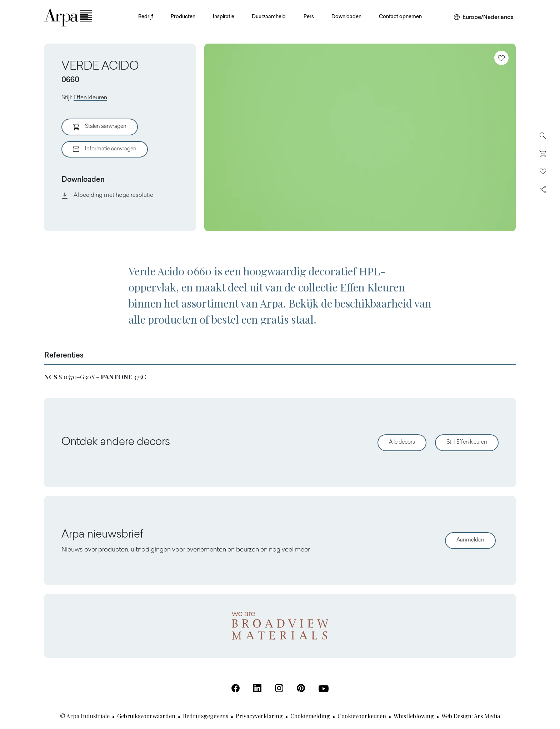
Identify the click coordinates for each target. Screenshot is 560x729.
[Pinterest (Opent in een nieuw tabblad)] (301, 688)
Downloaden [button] (346, 17)
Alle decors (402, 442)
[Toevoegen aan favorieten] (501, 58)
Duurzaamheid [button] (269, 17)
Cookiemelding (310, 716)
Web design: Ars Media (471, 716)
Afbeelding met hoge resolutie (107, 195)
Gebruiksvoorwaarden (146, 716)
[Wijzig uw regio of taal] (484, 18)
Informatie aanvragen (105, 149)
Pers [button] (309, 17)
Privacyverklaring (259, 716)
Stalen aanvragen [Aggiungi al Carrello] (100, 127)
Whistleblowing (414, 716)
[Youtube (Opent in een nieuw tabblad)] (324, 689)
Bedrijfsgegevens (206, 716)
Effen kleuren (90, 98)
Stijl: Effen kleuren (467, 442)
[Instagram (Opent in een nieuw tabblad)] (279, 688)
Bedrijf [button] (146, 17)
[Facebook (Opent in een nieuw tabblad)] (236, 688)
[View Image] (360, 137)
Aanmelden (470, 540)
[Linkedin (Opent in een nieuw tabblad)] (257, 688)
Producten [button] (183, 17)
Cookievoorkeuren (362, 716)
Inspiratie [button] (224, 17)
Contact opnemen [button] (400, 17)
